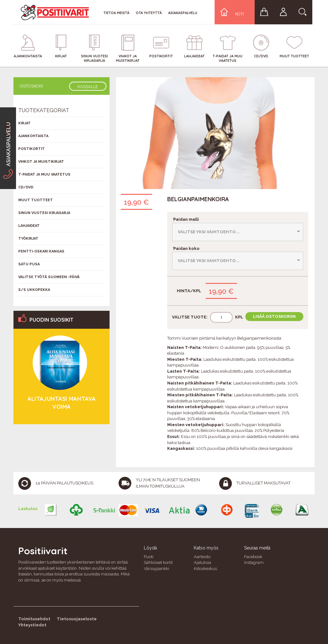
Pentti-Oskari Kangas (41, 251)
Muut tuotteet (36, 200)
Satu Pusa (29, 264)
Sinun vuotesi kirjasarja (44, 213)
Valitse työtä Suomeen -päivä (49, 277)
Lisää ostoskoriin (274, 316)
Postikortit (32, 149)
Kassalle (88, 87)
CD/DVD (26, 187)
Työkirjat (28, 239)
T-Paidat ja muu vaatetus (44, 174)
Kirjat (25, 123)
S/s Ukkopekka (34, 290)
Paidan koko (186, 248)
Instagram (254, 562)
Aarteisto (202, 557)
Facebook (253, 557)
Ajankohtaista (33, 136)
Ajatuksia (202, 562)
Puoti (149, 557)
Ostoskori (31, 86)
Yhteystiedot (32, 625)
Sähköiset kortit (158, 562)
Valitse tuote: (190, 317)
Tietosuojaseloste (77, 619)
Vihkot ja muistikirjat (41, 162)
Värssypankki (156, 569)
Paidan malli (185, 219)
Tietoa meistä (116, 13)
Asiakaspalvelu (183, 13)
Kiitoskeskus (205, 569)
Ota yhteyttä (149, 13)
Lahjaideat (29, 226)
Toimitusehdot (34, 619)
